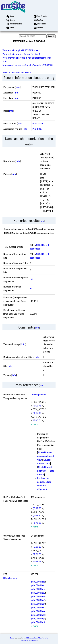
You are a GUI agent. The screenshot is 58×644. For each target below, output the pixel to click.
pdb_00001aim (38, 585)
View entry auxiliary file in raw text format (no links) (27, 58)
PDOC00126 (38, 123)
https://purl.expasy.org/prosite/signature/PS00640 (28, 65)
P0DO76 (37, 406)
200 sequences (38, 394)
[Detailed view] (11, 578)
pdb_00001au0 (38, 593)
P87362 (37, 523)
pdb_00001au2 (38, 596)
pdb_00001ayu (38, 607)
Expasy (12, 638)
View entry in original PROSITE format (21, 50)
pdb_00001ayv (38, 611)
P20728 (37, 554)
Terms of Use (24, 640)
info (18, 87)
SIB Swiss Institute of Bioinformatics (37, 638)
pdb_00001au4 (38, 604)
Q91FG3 (37, 508)
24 (31, 288)
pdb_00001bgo (38, 618)
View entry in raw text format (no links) (21, 54)
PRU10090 (37, 129)
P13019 (37, 547)
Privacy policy (33, 640)
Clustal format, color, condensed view (46, 456)
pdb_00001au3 (38, 600)
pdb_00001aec (38, 582)
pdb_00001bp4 (38, 622)
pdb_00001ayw (38, 615)
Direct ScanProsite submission (17, 72)
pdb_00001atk (38, 589)
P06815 (37, 561)
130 (31, 279)
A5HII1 (37, 420)
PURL (5, 61)
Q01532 (37, 515)
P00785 (37, 413)
